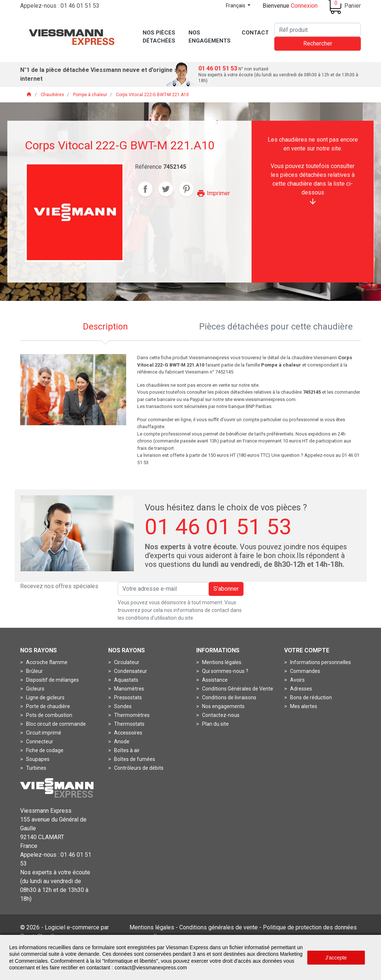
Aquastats (126, 680)
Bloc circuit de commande (55, 724)
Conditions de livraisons (229, 697)
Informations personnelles (320, 662)
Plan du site (215, 724)
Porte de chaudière (47, 706)
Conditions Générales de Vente (237, 689)
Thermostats (129, 724)
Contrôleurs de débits (138, 768)
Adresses (301, 689)
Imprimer (213, 193)
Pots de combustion (49, 715)
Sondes (122, 706)
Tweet (166, 189)
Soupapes (37, 759)
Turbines (36, 768)
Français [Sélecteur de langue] (236, 6)
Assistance (214, 680)
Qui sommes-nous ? (225, 671)
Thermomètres (131, 715)
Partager (145, 189)
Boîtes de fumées (134, 759)
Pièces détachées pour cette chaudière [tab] (276, 327)
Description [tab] (105, 327)
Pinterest (186, 189)
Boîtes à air (126, 750)
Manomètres (129, 689)
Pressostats (127, 697)
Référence (148, 167)
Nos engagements (223, 706)
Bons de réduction (310, 697)
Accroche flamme (46, 662)
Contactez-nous (220, 715)
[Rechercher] (318, 30)
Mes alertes (303, 706)
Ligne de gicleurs (45, 697)
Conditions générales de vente (219, 927)
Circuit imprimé (43, 733)
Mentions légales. (222, 662)
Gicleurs (35, 689)
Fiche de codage (44, 750)
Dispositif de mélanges (52, 680)
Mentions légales (152, 927)
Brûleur (34, 671)
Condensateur (130, 671)
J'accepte (336, 958)
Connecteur (39, 742)
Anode (121, 742)
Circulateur (126, 662)
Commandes (305, 671)
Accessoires (128, 733)
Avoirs (297, 680)
